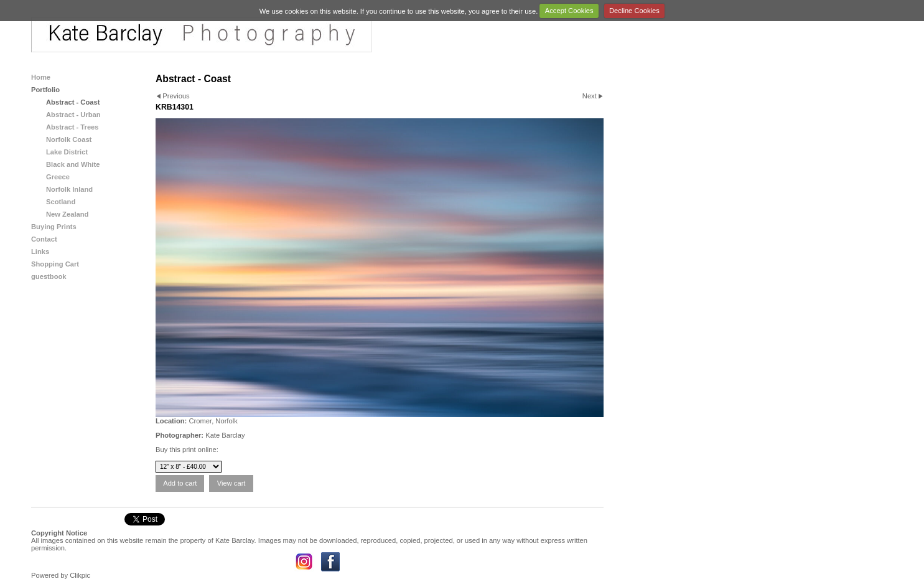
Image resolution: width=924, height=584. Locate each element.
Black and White (73, 164)
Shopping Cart (55, 264)
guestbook (49, 276)
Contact (44, 239)
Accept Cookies (569, 11)
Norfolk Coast (69, 139)
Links (40, 252)
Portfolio (45, 90)
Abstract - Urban (73, 115)
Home (41, 77)
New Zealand (67, 214)
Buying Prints (54, 227)
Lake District (67, 152)
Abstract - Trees (72, 127)
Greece (58, 177)
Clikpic (80, 575)
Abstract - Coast (73, 102)
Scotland (61, 202)
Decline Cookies (634, 11)
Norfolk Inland (69, 189)
